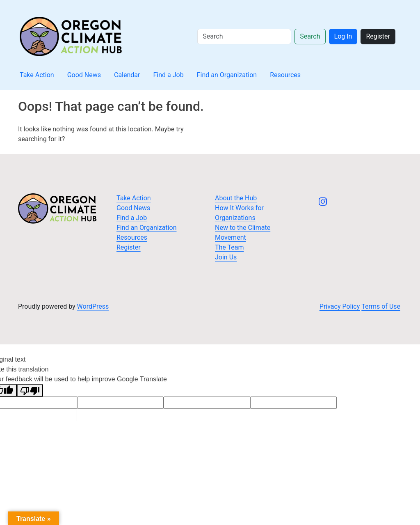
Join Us (226, 257)
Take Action (37, 75)
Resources (285, 75)
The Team (229, 247)
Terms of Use (381, 306)
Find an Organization (227, 75)
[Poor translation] (30, 391)
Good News (84, 75)
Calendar (127, 75)
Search (310, 36)
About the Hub (236, 198)
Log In (343, 36)
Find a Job (168, 75)
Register (378, 36)
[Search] (244, 37)
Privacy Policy (340, 306)
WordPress (93, 306)
